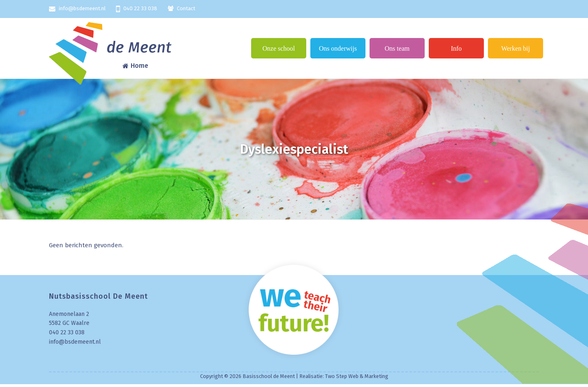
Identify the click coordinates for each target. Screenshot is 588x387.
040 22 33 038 (140, 8)
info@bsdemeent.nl (82, 8)
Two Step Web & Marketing (357, 376)
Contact (186, 8)
